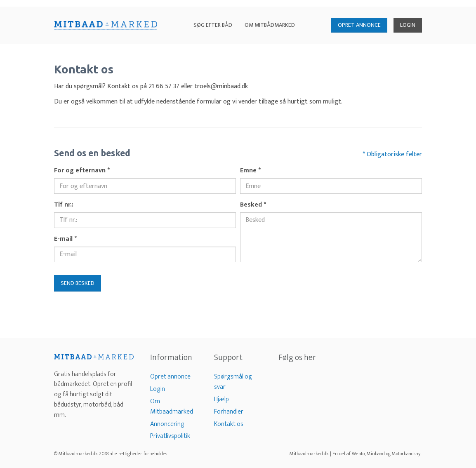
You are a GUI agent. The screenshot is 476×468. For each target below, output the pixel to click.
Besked (253, 205)
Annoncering (167, 424)
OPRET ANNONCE (359, 25)
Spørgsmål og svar (233, 382)
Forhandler (229, 412)
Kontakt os (229, 424)
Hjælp (222, 399)
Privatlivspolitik (170, 436)
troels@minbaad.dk (221, 86)
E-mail (65, 239)
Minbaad (376, 454)
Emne (250, 171)
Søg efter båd (213, 25)
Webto (358, 454)
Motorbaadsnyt (407, 454)
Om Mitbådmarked (270, 25)
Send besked (78, 283)
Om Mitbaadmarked (172, 407)
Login (158, 389)
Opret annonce (170, 377)
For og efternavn (82, 171)
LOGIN (408, 25)
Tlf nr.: (64, 205)
